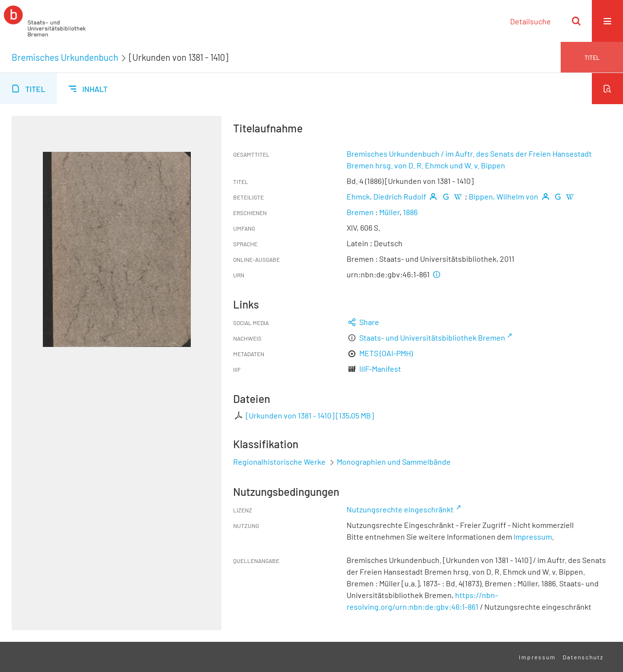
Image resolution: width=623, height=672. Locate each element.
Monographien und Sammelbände (394, 462)
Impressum (533, 536)
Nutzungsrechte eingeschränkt (400, 509)
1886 (410, 212)
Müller (389, 212)
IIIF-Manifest (380, 369)
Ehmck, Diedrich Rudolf (386, 196)
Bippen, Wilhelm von (504, 196)
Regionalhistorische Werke (280, 462)
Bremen (360, 212)
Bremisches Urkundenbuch (65, 57)
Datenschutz (583, 657)
